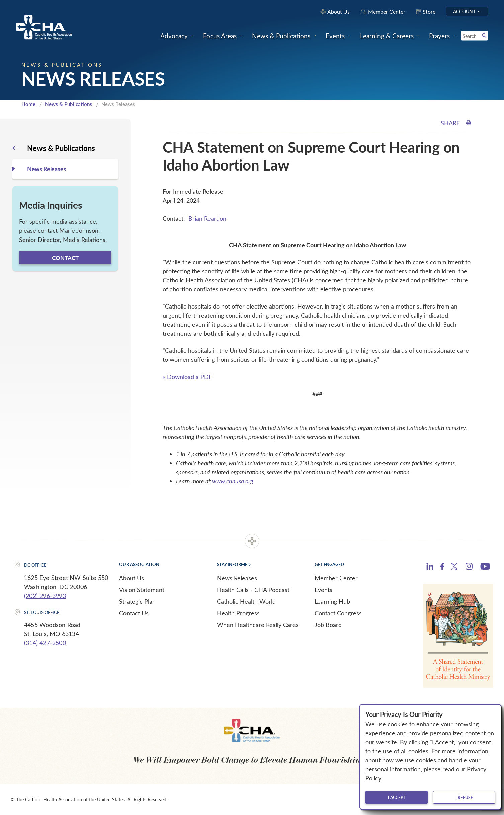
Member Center (336, 578)
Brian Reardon (207, 218)
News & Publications (68, 104)
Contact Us (134, 613)
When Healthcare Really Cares (258, 625)
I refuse (464, 797)
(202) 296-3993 (45, 596)
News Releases (237, 578)
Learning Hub (332, 601)
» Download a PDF (187, 377)
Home (28, 104)
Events (323, 590)
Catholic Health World (246, 601)
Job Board (328, 625)
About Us (132, 578)
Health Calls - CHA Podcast (253, 590)
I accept (397, 797)
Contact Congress (338, 613)
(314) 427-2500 (45, 643)
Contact (65, 258)
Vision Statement (142, 590)
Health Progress (238, 613)
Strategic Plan (137, 601)
